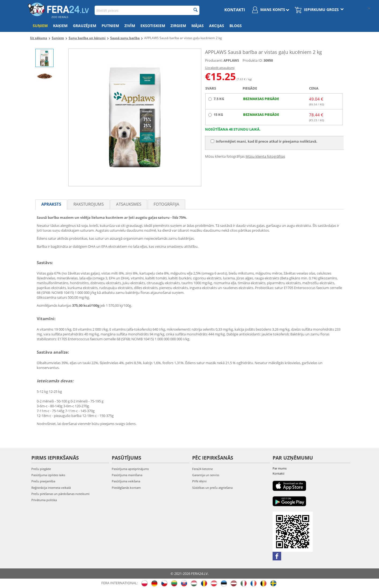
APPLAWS (231, 60)
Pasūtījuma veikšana (126, 481)
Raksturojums (89, 204)
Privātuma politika (44, 500)
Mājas (198, 26)
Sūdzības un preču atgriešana (212, 488)
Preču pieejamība (43, 481)
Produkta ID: (253, 60)
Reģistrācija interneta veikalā (51, 488)
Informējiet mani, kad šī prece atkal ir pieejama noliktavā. (264, 141)
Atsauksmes (129, 204)
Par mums (280, 468)
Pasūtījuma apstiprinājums (130, 469)
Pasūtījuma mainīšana (127, 475)
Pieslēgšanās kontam (126, 488)
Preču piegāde (41, 469)
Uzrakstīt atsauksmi (220, 68)
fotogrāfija (166, 204)
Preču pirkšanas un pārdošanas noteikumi (60, 494)
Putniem (110, 26)
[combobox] (147, 10)
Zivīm (130, 26)
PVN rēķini (199, 481)
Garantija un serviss (206, 475)
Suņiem (40, 26)
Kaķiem (60, 26)
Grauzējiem (85, 26)
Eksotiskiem (153, 26)
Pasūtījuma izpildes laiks (48, 475)
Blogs (236, 26)
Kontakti (235, 10)
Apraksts (51, 204)
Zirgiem (178, 26)
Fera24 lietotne (202, 469)
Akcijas (217, 26)
